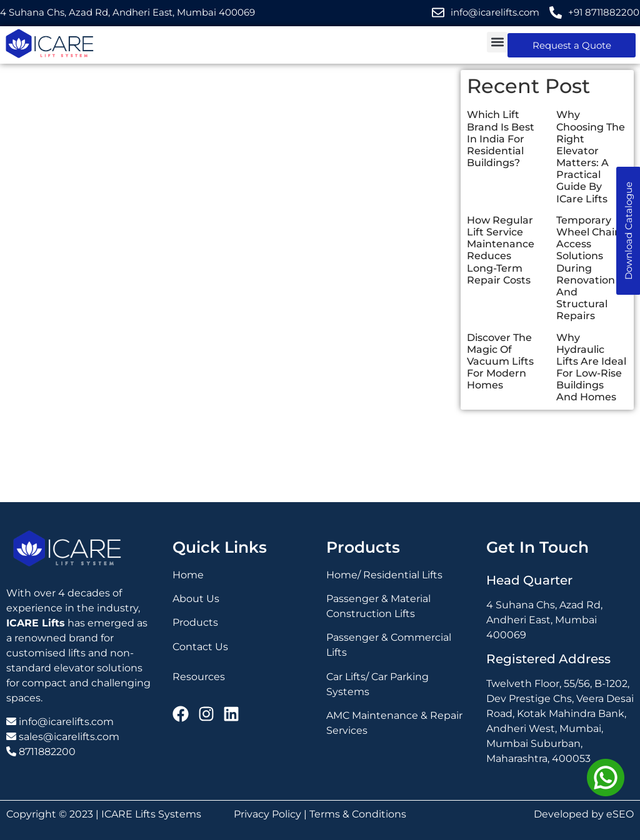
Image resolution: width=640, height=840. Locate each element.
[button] (497, 42)
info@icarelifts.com (66, 722)
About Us (196, 599)
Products (195, 622)
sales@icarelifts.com (69, 737)
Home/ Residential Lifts (384, 575)
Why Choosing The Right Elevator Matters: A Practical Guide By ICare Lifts (591, 156)
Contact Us (200, 647)
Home (188, 575)
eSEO (620, 814)
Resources (199, 677)
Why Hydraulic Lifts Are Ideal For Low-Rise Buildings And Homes (591, 368)
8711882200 (47, 752)
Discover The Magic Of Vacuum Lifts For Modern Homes (500, 362)
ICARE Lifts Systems (151, 814)
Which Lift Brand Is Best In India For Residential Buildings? (501, 139)
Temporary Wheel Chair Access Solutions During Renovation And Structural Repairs (587, 268)
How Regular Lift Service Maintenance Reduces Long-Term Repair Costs (501, 250)
